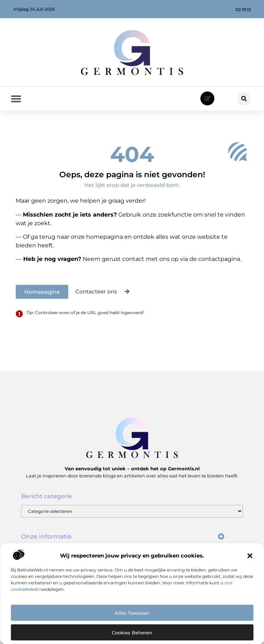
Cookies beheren (132, 633)
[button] (250, 556)
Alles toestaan (132, 613)
